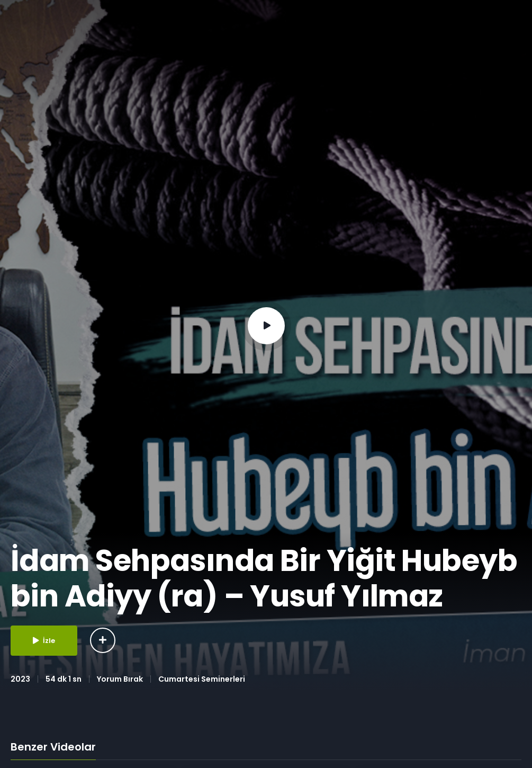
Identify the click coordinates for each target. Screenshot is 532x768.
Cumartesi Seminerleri (202, 679)
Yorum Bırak (120, 679)
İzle (44, 641)
